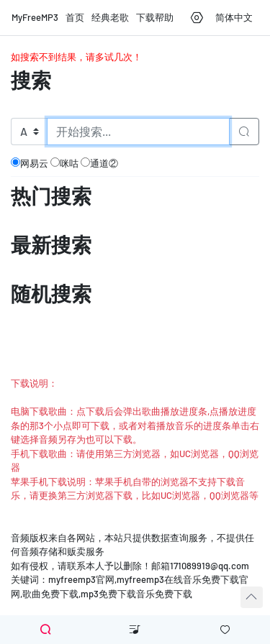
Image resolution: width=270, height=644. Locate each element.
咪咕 (64, 163)
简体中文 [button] (234, 17)
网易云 (30, 163)
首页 (75, 17)
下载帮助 (155, 17)
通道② (99, 163)
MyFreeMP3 (35, 17)
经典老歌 (110, 17)
